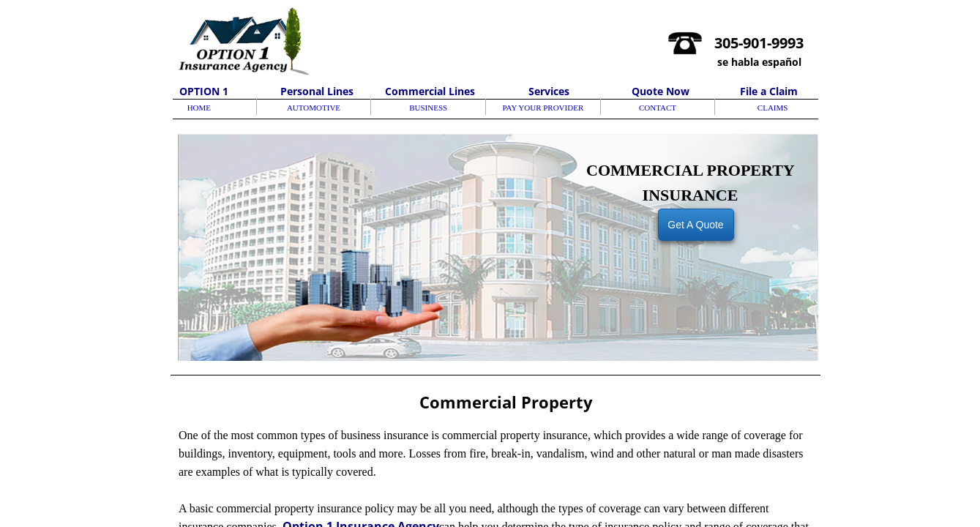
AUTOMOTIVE (314, 108)
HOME (199, 108)
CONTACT (658, 108)
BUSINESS (428, 108)
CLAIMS (773, 108)
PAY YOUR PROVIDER (543, 108)
